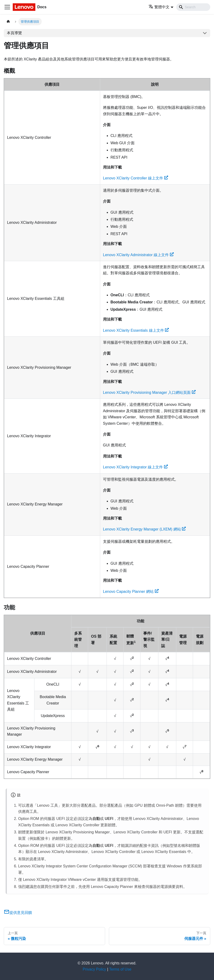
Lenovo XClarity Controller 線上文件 (136, 178)
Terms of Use (120, 969)
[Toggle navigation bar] (7, 7)
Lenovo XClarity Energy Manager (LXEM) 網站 (144, 529)
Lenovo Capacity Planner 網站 (131, 592)
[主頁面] (8, 22)
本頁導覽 (14, 33)
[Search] (193, 7)
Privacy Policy (95, 969)
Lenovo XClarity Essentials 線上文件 (136, 330)
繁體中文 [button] (159, 7)
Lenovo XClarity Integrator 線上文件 (135, 467)
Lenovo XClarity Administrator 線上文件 (138, 255)
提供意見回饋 (18, 913)
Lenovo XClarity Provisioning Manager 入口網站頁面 (149, 392)
